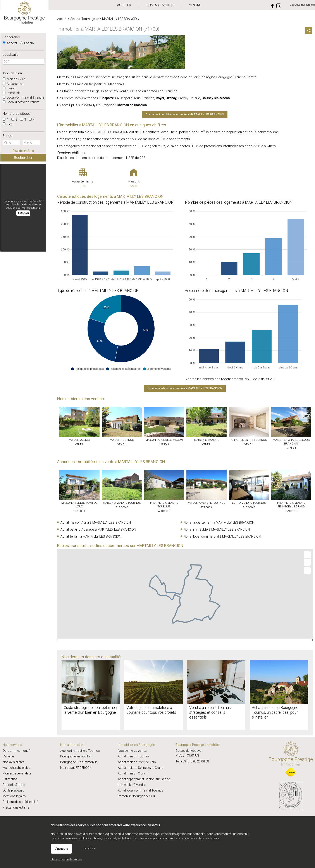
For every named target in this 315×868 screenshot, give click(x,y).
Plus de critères (23, 151)
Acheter (10, 43)
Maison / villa (14, 79)
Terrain (9, 88)
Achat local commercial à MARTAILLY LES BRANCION (222, 536)
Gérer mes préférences (66, 859)
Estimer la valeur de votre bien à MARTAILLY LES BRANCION (185, 388)
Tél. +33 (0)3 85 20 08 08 (192, 761)
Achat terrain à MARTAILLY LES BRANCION (91, 536)
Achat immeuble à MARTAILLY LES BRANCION (217, 529)
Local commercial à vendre (23, 97)
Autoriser (23, 213)
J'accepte (61, 849)
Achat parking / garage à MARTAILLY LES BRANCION (98, 529)
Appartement (14, 84)
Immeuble (11, 93)
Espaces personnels (302, 5)
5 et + (8, 124)
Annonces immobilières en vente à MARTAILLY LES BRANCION (185, 114)
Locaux (27, 43)
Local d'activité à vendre (21, 102)
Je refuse (89, 848)
